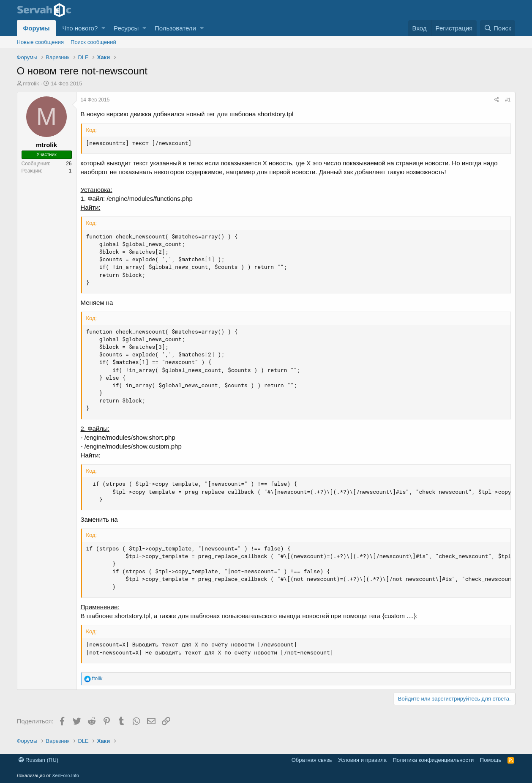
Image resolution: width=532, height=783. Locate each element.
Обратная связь (312, 760)
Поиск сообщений (93, 42)
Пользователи (175, 28)
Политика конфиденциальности (434, 760)
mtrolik (31, 84)
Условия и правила (362, 760)
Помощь (491, 760)
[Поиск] (498, 28)
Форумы (37, 28)
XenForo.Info (65, 775)
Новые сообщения (41, 42)
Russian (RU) (39, 760)
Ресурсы (126, 28)
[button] (103, 28)
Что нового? (80, 28)
